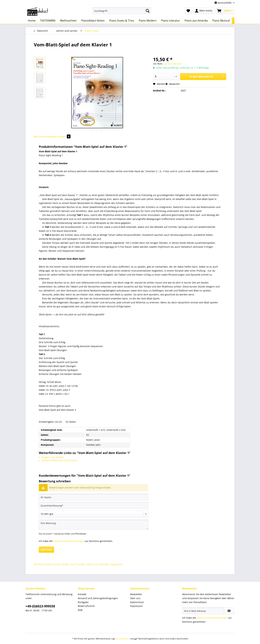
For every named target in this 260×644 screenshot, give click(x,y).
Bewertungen (60, 136)
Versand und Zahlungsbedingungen (98, 598)
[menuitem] (122, 12)
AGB (80, 610)
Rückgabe (83, 602)
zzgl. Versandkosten (173, 64)
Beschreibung (42, 136)
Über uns (135, 598)
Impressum (136, 606)
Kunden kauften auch (64, 564)
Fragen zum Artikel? (51, 457)
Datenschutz (137, 602)
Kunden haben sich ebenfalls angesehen (100, 564)
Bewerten (173, 84)
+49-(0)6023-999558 (40, 606)
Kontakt (82, 594)
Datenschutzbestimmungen (69, 541)
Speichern (46, 549)
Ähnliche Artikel (43, 564)
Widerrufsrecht (86, 606)
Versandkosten (123, 639)
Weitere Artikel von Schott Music (58, 460)
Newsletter (136, 594)
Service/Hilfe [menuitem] (223, 3)
